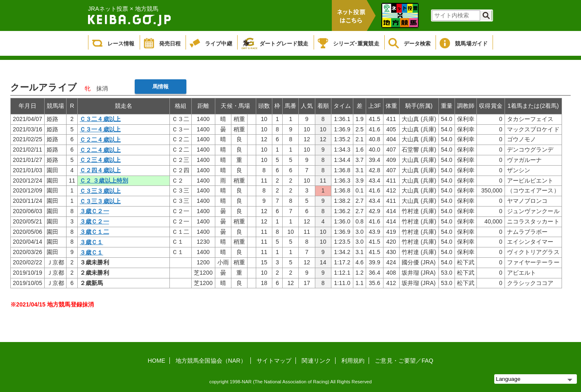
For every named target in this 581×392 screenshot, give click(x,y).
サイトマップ (274, 361)
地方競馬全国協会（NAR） (211, 361)
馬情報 (161, 87)
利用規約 (353, 361)
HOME (157, 361)
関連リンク (316, 361)
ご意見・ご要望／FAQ (404, 361)
